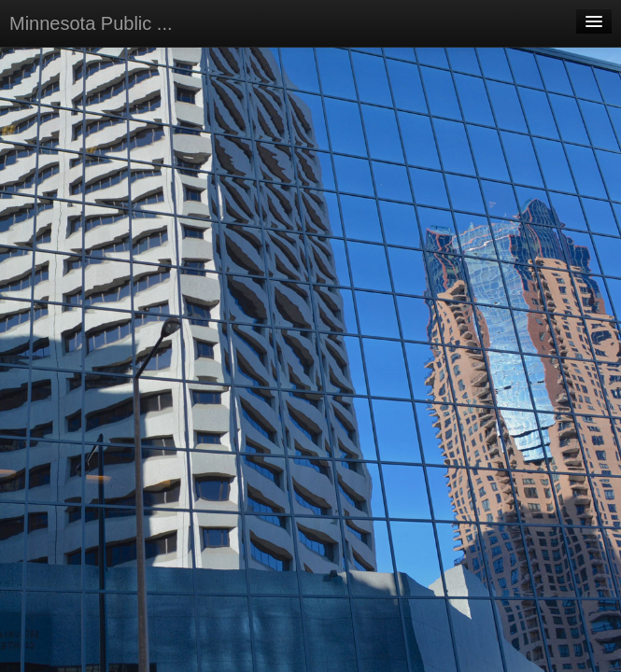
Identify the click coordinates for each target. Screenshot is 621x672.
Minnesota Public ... (91, 23)
